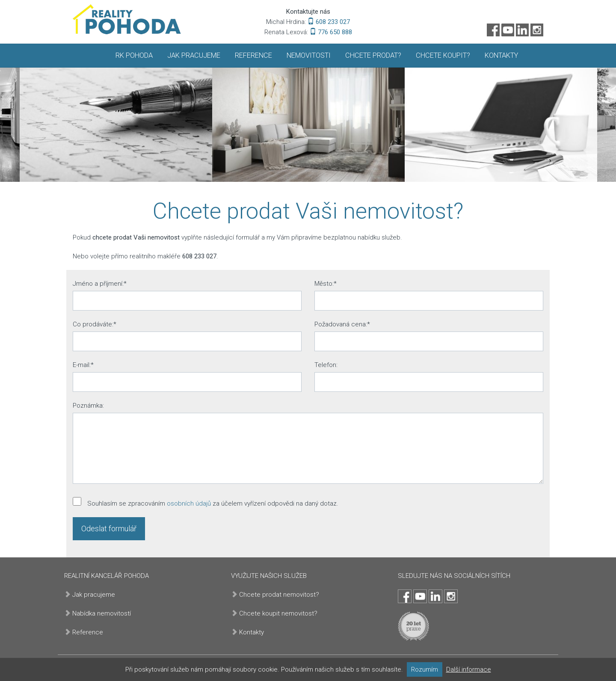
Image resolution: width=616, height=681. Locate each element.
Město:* (326, 284)
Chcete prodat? (373, 55)
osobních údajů (189, 503)
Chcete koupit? (443, 55)
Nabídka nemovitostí (102, 613)
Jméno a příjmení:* (100, 284)
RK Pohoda (134, 55)
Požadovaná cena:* (342, 324)
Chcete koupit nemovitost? (278, 613)
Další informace (469, 669)
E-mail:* (83, 365)
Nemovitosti (309, 55)
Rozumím (425, 669)
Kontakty (501, 55)
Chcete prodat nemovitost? (279, 595)
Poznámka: (88, 406)
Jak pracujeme (194, 55)
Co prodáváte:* (95, 324)
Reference (253, 55)
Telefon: (326, 365)
